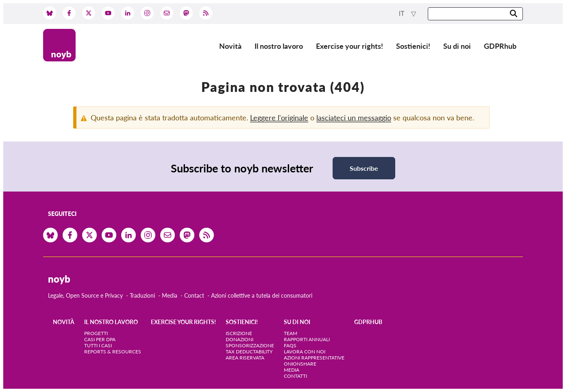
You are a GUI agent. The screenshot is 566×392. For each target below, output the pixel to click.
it (403, 14)
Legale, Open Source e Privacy (85, 295)
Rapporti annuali (307, 339)
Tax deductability (249, 352)
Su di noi (457, 46)
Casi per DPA (100, 339)
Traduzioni (142, 295)
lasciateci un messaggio (354, 118)
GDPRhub (500, 46)
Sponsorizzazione (250, 345)
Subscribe (364, 168)
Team (291, 333)
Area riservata (245, 358)
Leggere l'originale (279, 118)
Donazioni (239, 339)
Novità (230, 46)
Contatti (295, 376)
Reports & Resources (113, 352)
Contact (194, 295)
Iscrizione (239, 333)
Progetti (96, 333)
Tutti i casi (98, 345)
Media (170, 295)
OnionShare (300, 364)
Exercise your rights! (349, 46)
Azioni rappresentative (314, 358)
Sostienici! (413, 46)
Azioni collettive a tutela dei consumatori (262, 295)
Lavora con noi (305, 352)
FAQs (290, 345)
